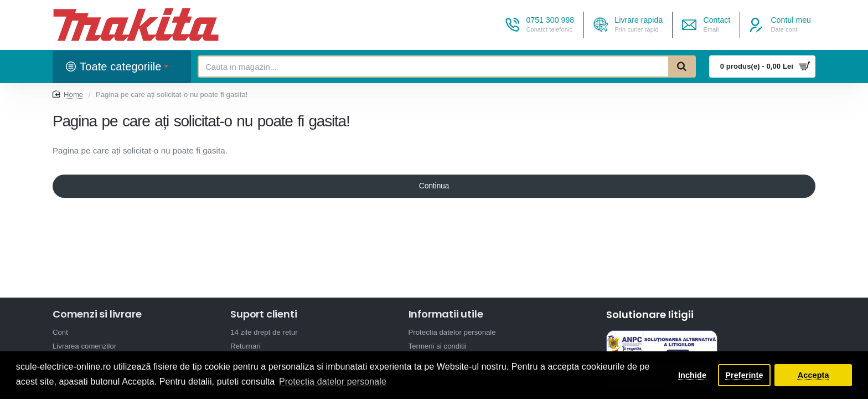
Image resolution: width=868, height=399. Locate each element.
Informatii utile (446, 314)
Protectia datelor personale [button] (333, 382)
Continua (434, 187)
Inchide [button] (692, 375)
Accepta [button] (813, 375)
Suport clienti (263, 314)
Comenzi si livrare (97, 314)
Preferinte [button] (744, 375)
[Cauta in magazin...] (681, 66)
